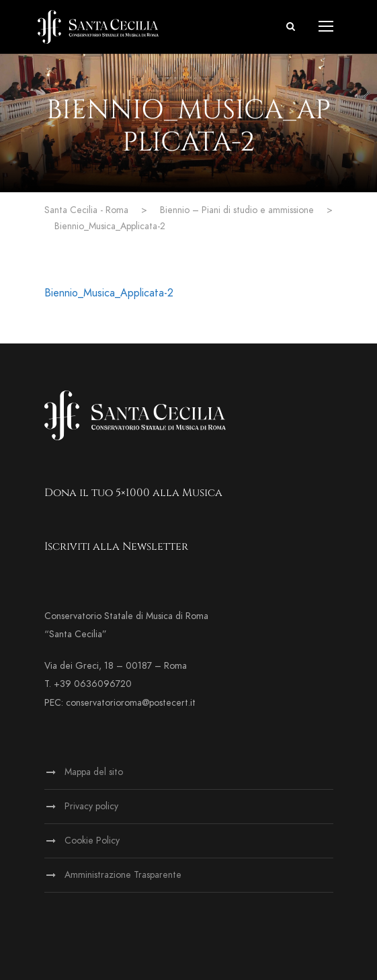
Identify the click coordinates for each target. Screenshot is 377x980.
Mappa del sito (94, 772)
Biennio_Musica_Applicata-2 (109, 293)
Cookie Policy (92, 841)
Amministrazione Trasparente (123, 875)
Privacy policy (91, 806)
